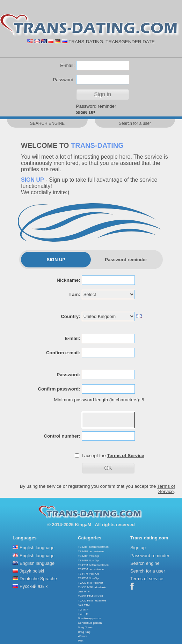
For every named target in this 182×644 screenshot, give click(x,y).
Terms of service (147, 579)
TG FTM (83, 614)
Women (83, 636)
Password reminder (96, 106)
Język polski (32, 571)
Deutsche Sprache (38, 579)
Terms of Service (166, 489)
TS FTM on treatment (91, 569)
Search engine (145, 563)
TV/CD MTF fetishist (90, 583)
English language (37, 548)
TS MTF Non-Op (88, 560)
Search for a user (148, 571)
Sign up (138, 548)
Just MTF (84, 592)
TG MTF (83, 610)
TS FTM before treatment (94, 565)
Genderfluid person (90, 623)
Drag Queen (86, 627)
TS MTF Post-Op (88, 556)
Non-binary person (89, 618)
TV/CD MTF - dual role (92, 587)
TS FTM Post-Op (88, 574)
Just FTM (84, 605)
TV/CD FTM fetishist (90, 596)
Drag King (84, 632)
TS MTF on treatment (91, 551)
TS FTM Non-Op (88, 578)
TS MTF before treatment (94, 547)
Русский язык (34, 586)
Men (81, 641)
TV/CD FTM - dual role (92, 601)
